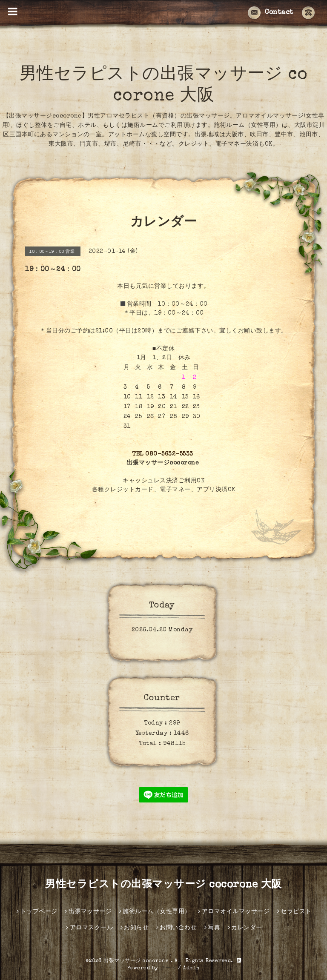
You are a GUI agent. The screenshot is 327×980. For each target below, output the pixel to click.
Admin (192, 969)
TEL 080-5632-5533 (163, 454)
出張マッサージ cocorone (137, 961)
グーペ (168, 969)
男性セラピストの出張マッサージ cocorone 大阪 (163, 885)
